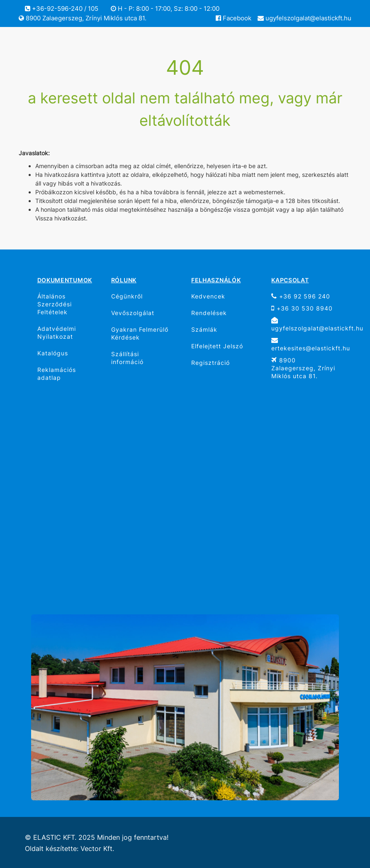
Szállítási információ (127, 358)
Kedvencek (208, 296)
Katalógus (53, 353)
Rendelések (209, 313)
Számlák (204, 329)
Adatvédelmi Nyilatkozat (57, 333)
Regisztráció (211, 363)
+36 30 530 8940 (302, 308)
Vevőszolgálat (133, 313)
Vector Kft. (97, 849)
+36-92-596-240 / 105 (62, 9)
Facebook (234, 18)
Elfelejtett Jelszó (217, 346)
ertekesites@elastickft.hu (308, 344)
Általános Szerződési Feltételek (55, 304)
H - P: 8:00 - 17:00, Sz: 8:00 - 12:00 (165, 9)
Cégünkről (127, 296)
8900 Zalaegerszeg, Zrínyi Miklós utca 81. (83, 18)
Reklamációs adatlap (57, 374)
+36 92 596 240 (301, 296)
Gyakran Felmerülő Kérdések (140, 333)
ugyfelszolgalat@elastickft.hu (304, 18)
